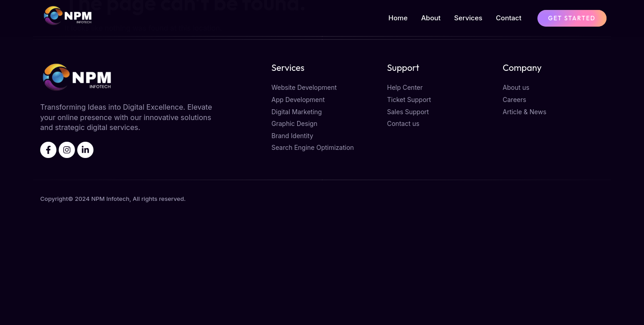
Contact (509, 18)
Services (468, 18)
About (431, 18)
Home (398, 18)
